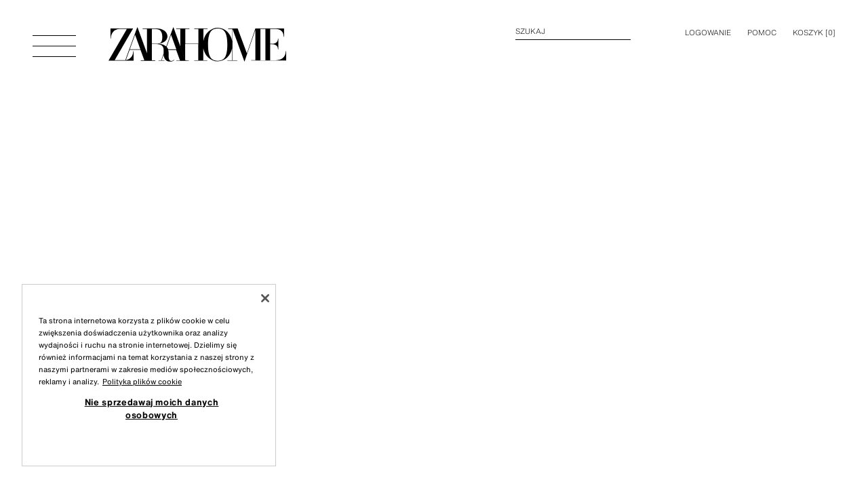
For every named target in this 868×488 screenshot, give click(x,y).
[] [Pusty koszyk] (814, 33)
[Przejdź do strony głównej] (197, 39)
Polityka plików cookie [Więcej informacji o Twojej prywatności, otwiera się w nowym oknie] (142, 382)
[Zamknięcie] (265, 298)
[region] (149, 375)
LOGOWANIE (708, 33)
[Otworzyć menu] (54, 39)
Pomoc (762, 33)
